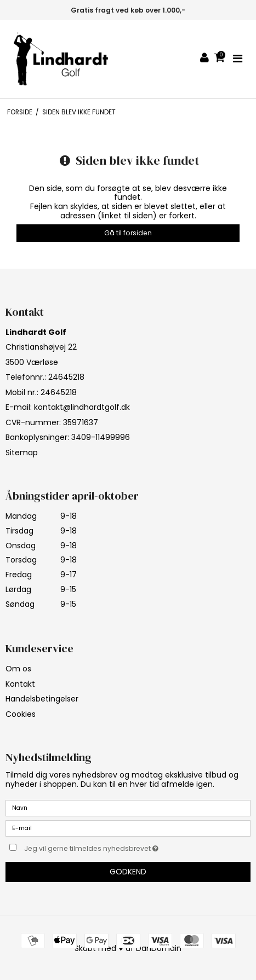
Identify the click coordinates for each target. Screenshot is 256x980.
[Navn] (128, 808)
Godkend (128, 872)
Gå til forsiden (128, 233)
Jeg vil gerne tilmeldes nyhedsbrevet (109, 847)
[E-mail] (128, 828)
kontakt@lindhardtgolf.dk (82, 407)
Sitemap (22, 453)
